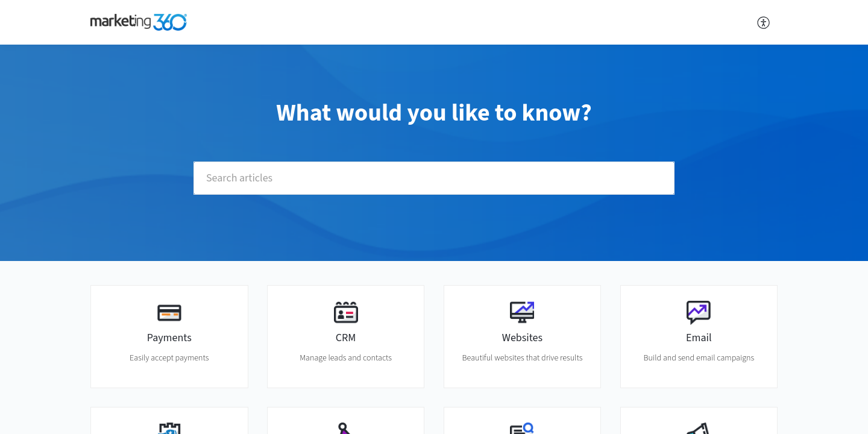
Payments (169, 338)
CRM (346, 338)
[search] (434, 178)
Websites (522, 338)
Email (699, 338)
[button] (764, 22)
